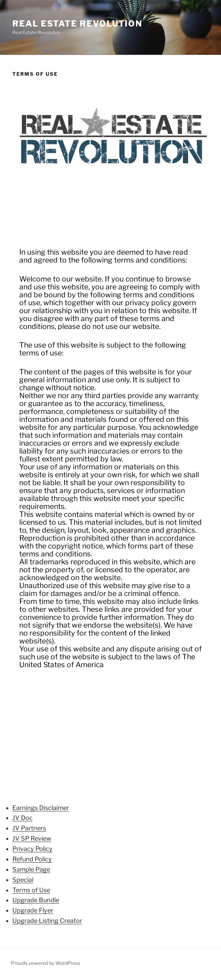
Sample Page (31, 869)
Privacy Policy (32, 849)
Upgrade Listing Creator (47, 921)
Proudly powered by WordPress (46, 963)
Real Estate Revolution (77, 24)
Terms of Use (31, 890)
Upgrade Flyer (33, 910)
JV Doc (23, 818)
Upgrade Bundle (36, 900)
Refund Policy (32, 859)
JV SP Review (32, 838)
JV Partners (29, 828)
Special (23, 880)
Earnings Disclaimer (41, 808)
